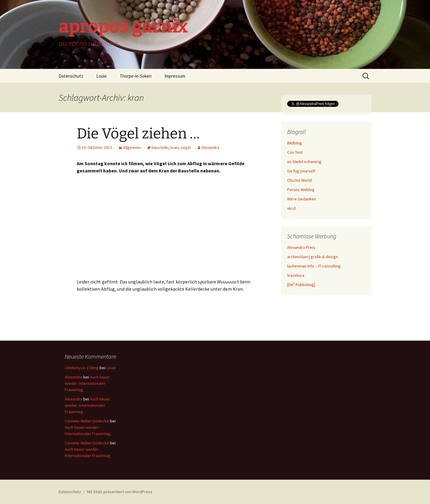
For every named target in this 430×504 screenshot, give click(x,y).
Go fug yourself (301, 171)
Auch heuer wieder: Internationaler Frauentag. (87, 383)
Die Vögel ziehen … (138, 134)
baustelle (160, 147)
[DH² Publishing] (301, 285)
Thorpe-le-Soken (136, 76)
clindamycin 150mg (82, 368)
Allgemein (132, 147)
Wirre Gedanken (302, 199)
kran (174, 147)
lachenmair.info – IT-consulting (314, 266)
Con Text (295, 152)
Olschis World (299, 180)
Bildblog (295, 143)
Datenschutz (71, 76)
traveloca (296, 275)
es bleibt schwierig (304, 162)
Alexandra (210, 147)
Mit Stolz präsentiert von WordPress (120, 492)
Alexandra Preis (301, 247)
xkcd (291, 208)
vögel (186, 147)
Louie (101, 76)
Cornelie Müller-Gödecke (87, 421)
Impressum (175, 76)
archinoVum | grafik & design (313, 257)
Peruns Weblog (301, 190)
